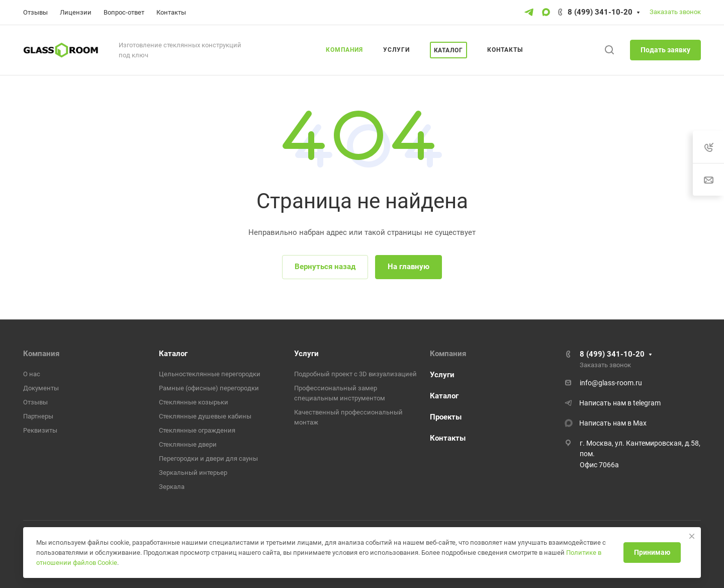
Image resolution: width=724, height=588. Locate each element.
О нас (32, 374)
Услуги (306, 354)
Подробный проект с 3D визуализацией (355, 374)
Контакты (448, 438)
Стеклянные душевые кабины (205, 416)
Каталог (173, 354)
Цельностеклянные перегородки (210, 374)
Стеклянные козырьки (194, 402)
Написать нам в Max (613, 423)
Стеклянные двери (188, 444)
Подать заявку (665, 50)
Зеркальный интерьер (193, 473)
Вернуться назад (325, 267)
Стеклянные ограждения (197, 430)
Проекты (446, 417)
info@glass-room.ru (611, 383)
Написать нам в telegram (620, 403)
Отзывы (35, 402)
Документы (41, 388)
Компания (41, 354)
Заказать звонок (675, 12)
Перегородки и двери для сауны (208, 458)
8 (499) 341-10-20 (600, 12)
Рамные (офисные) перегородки (209, 388)
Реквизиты (40, 430)
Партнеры (38, 416)
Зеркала (172, 487)
